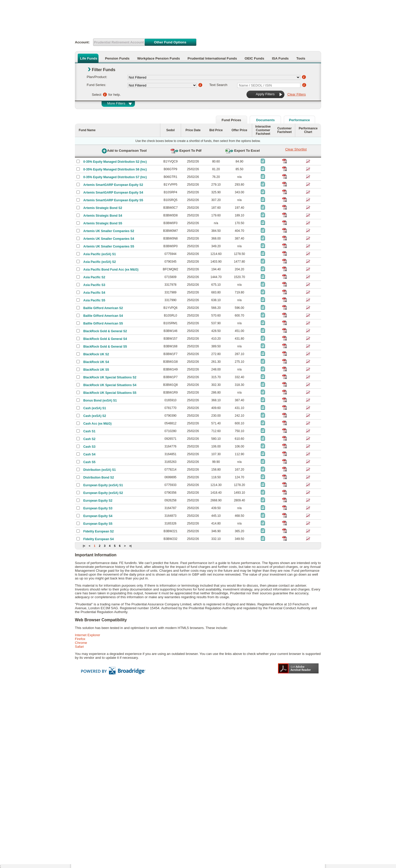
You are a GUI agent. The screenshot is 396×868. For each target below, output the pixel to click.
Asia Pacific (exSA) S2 (100, 262)
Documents (266, 120)
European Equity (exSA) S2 (103, 493)
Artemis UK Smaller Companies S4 (109, 239)
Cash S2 (89, 439)
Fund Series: (96, 85)
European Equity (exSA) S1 (103, 485)
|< (84, 546)
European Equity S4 (98, 516)
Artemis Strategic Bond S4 (103, 216)
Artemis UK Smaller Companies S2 (109, 231)
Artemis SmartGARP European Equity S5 (113, 200)
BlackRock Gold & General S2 (105, 331)
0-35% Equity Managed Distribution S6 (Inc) (115, 169)
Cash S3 (89, 447)
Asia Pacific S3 (94, 285)
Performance (300, 120)
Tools (301, 58)
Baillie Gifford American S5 (103, 323)
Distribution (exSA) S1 (100, 470)
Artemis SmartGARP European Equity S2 (113, 185)
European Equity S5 (98, 524)
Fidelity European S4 (99, 539)
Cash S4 (89, 454)
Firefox (80, 639)
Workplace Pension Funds (159, 58)
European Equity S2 (98, 501)
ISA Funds (280, 58)
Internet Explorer (88, 635)
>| (130, 546)
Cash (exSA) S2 (95, 416)
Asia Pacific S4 (94, 293)
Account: (82, 42)
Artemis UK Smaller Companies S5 (109, 246)
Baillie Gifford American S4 (103, 316)
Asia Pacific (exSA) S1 (100, 254)
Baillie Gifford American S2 (103, 308)
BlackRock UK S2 (96, 354)
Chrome (81, 643)
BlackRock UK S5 (96, 370)
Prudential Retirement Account (119, 42)
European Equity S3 (98, 508)
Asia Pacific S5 (94, 300)
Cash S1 (89, 431)
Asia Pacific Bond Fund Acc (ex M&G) (111, 270)
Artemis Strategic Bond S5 (103, 223)
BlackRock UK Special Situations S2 (110, 377)
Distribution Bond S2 (99, 478)
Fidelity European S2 (99, 531)
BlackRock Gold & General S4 (105, 339)
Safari (79, 647)
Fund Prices (231, 120)
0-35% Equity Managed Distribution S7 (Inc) (115, 177)
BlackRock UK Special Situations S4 (110, 385)
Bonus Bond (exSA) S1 (100, 400)
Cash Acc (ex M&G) (97, 424)
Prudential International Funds (212, 58)
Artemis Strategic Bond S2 (103, 208)
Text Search (218, 85)
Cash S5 (89, 462)
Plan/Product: (97, 77)
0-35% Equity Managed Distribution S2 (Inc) (115, 162)
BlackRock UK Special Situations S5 (110, 393)
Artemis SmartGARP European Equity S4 (113, 193)
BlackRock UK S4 (96, 362)
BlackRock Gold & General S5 (105, 347)
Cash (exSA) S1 (95, 408)
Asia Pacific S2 (94, 277)
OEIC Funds (254, 58)
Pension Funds (117, 58)
